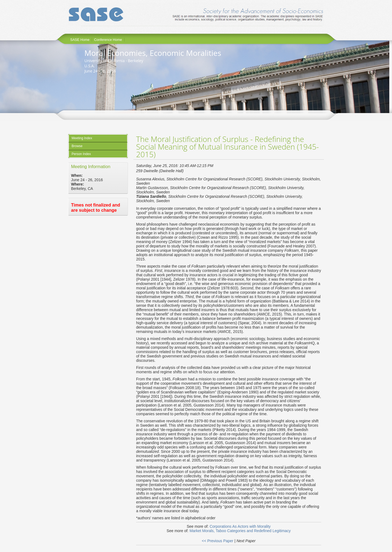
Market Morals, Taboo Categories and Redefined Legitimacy (240, 531)
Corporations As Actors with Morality (240, 526)
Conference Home (108, 40)
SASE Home (80, 40)
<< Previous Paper (218, 541)
